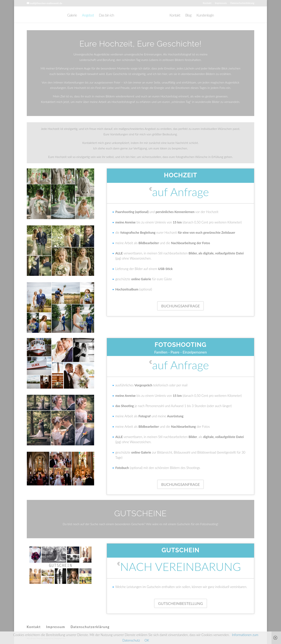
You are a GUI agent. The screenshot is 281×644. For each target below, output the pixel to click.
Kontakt (207, 3)
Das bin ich (103, 15)
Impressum (221, 3)
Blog (191, 15)
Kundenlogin (208, 15)
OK (147, 640)
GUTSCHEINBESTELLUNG (181, 603)
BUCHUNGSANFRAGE (180, 306)
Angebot (85, 15)
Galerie (69, 15)
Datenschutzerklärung (242, 3)
